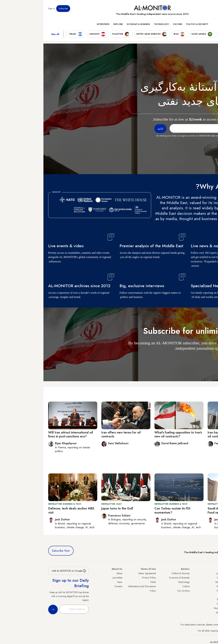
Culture (134, 26)
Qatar (210, 604)
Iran (211, 582)
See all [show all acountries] (12, 36)
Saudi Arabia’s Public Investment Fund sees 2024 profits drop (187, 510)
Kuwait (176, 586)
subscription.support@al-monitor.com (195, 625)
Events (188, 10)
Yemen (176, 591)
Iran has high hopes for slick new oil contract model (187, 434)
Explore (75, 26)
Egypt (211, 599)
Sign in (8, 10)
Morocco (175, 608)
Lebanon (209, 608)
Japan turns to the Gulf (74, 508)
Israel (211, 591)
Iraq (178, 569)
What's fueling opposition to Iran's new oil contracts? (135, 434)
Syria (211, 613)
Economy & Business (95, 26)
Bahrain (176, 582)
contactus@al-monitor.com (200, 631)
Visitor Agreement (104, 573)
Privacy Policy (106, 578)
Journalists (74, 578)
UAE (211, 586)
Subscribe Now (17, 551)
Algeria (176, 613)
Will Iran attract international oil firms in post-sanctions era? (27, 434)
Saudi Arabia (207, 578)
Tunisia (176, 604)
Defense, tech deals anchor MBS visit (28, 510)
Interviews (60, 26)
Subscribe (20, 10)
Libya (177, 595)
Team (76, 582)
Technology (118, 26)
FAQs (110, 582)
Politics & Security (154, 26)
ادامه (207, 358)
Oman (177, 578)
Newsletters (200, 10)
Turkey (210, 573)
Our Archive (140, 591)
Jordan (176, 573)
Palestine (209, 595)
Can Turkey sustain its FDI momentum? (129, 510)
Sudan (177, 599)
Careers (75, 586)
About (76, 573)
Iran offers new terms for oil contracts (78, 434)
